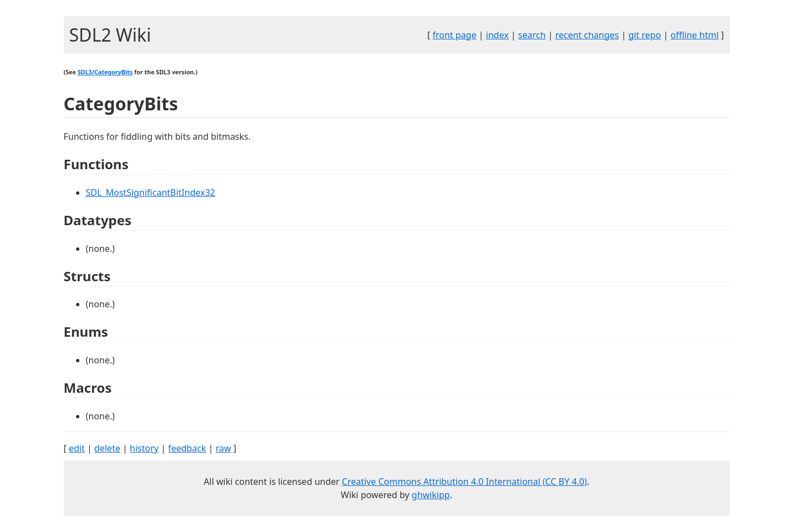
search (532, 35)
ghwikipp (431, 495)
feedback (187, 448)
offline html (694, 35)
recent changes (587, 35)
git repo (645, 35)
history (144, 448)
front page (454, 35)
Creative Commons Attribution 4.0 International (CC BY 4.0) (464, 482)
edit (77, 448)
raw (223, 448)
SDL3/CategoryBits (105, 72)
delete (107, 448)
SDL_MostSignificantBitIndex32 (151, 192)
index (497, 35)
